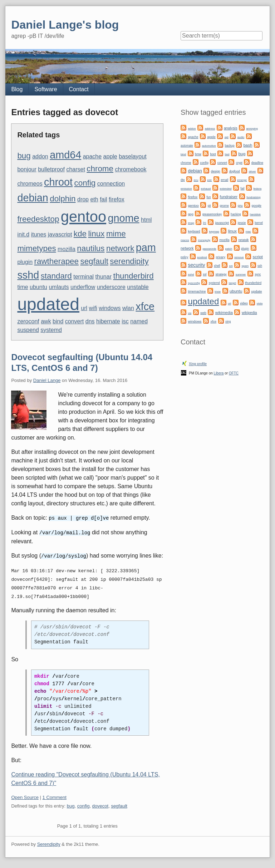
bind (58, 321)
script (258, 257)
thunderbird (133, 276)
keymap (214, 232)
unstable (138, 287)
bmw (198, 154)
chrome (100, 169)
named (139, 321)
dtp (183, 180)
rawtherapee (57, 261)
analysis (231, 128)
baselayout (132, 156)
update (256, 291)
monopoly (204, 240)
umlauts (59, 287)
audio (241, 137)
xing (228, 322)
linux (96, 234)
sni (231, 266)
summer (241, 274)
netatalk (243, 240)
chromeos (30, 184)
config (85, 183)
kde (80, 234)
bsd (227, 154)
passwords (209, 249)
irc (205, 223)
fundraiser (229, 197)
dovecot (100, 805)
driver (252, 171)
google (257, 206)
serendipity (129, 261)
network (120, 248)
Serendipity (49, 843)
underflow (83, 287)
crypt (239, 163)
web (203, 313)
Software (46, 89)
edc (209, 180)
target (232, 283)
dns (90, 321)
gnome (124, 218)
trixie (218, 292)
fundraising (253, 197)
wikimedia (224, 313)
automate (187, 146)
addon (40, 156)
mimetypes (36, 248)
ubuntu (38, 287)
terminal (84, 277)
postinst (202, 257)
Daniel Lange (47, 380)
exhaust (206, 189)
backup (230, 146)
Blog (17, 89)
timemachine (197, 291)
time (23, 287)
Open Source (25, 796)
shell (217, 266)
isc (125, 321)
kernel (259, 223)
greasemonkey (212, 214)
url (84, 308)
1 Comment (55, 796)
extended (226, 189)
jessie (242, 223)
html (146, 220)
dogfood (235, 171)
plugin (25, 262)
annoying (252, 129)
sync (258, 274)
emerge (242, 180)
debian (33, 198)
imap (191, 223)
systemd (51, 330)
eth (94, 199)
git (209, 206)
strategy (221, 274)
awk (46, 321)
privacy (221, 257)
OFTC (234, 373)
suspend (28, 330)
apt (227, 137)
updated (48, 304)
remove (239, 257)
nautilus (91, 248)
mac (248, 232)
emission (186, 189)
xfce (145, 307)
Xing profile (198, 364)
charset (75, 169)
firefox (117, 199)
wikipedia (249, 313)
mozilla (67, 249)
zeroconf (28, 321)
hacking (236, 214)
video (244, 303)
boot (213, 154)
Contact (79, 89)
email (224, 180)
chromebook (131, 169)
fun (208, 197)
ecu (196, 180)
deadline (257, 163)
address (210, 129)
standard (56, 276)
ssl (205, 274)
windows (110, 308)
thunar (104, 277)
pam (146, 247)
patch (229, 249)
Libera (219, 373)
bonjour (27, 169)
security (197, 265)
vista (260, 303)
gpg (191, 214)
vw (190, 313)
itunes (39, 234)
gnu (240, 206)
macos (185, 240)
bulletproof (51, 169)
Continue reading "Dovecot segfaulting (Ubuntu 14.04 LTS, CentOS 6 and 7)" (85, 778)
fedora (257, 189)
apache (92, 156)
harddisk (255, 214)
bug (24, 156)
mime (116, 234)
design (216, 171)
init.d (23, 234)
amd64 (65, 155)
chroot (58, 182)
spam (245, 266)
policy (184, 257)
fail (103, 199)
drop (83, 199)
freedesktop (38, 219)
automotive (209, 146)
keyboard (194, 231)
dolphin (63, 199)
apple (110, 156)
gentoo (84, 217)
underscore (111, 287)
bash (248, 145)
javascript (60, 234)
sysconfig (194, 283)
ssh (260, 266)
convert (74, 321)
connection (111, 184)
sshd (28, 275)
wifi (93, 308)
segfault (94, 261)
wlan (128, 308)
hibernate (108, 321)
